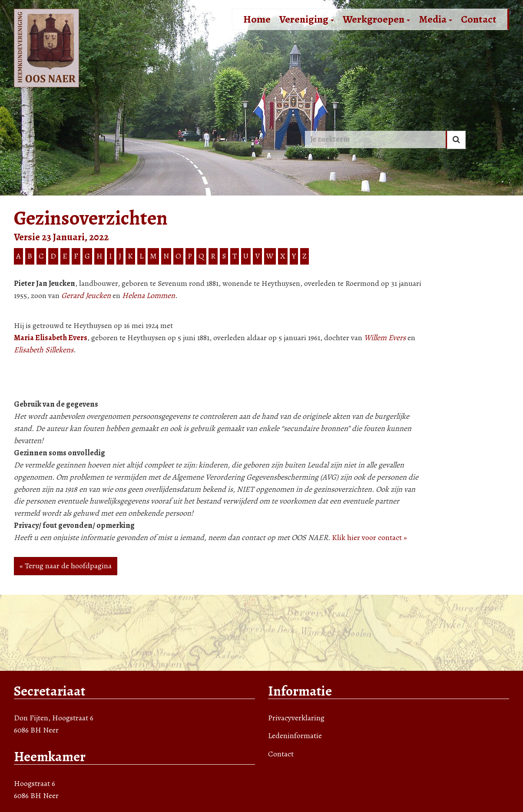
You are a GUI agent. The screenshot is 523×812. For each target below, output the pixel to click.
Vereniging (307, 19)
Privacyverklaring (296, 718)
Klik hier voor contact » (369, 537)
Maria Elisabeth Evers (51, 338)
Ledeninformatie (295, 736)
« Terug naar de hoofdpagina (66, 566)
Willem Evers (385, 338)
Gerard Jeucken (86, 295)
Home (257, 19)
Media (435, 19)
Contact (479, 19)
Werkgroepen (376, 19)
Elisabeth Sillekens (44, 350)
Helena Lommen (149, 295)
